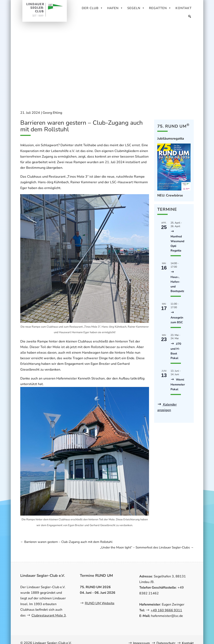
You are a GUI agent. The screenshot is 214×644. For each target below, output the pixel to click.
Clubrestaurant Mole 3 (49, 615)
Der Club (92, 8)
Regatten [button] (160, 8)
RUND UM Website (100, 603)
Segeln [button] (136, 8)
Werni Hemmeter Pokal (178, 384)
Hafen (115, 8)
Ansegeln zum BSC (177, 320)
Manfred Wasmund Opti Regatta (177, 244)
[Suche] (190, 16)
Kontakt (184, 8)
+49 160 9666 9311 (166, 610)
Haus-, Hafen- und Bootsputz (177, 284)
